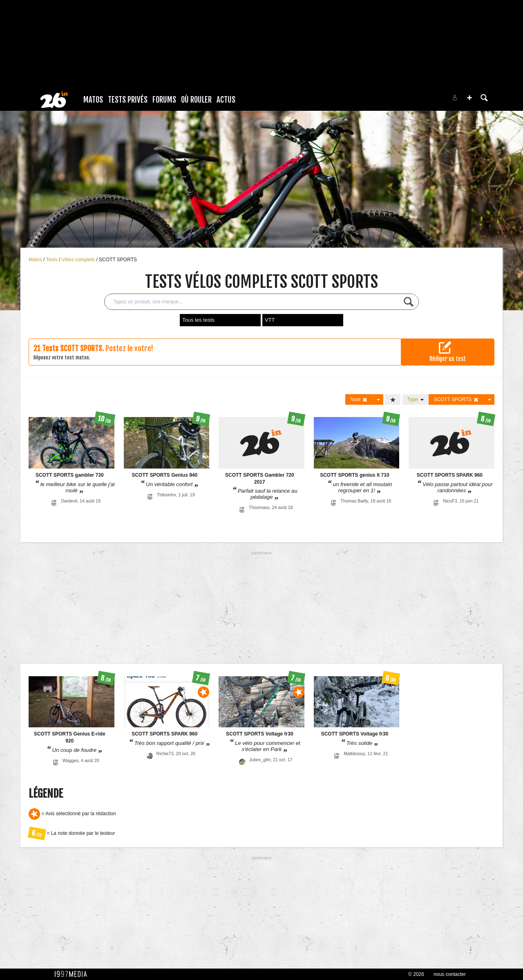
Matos (93, 100)
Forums (164, 100)
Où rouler (196, 100)
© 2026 (416, 974)
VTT (270, 320)
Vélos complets (79, 260)
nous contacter (450, 974)
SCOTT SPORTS (118, 260)
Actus (226, 100)
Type (416, 399)
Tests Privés (128, 100)
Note (359, 400)
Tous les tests (198, 320)
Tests (53, 260)
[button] (469, 98)
